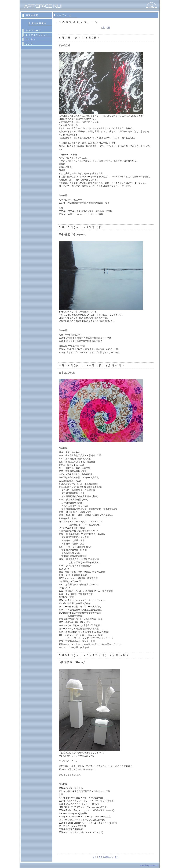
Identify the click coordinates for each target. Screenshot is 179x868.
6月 (109, 27)
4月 (103, 27)
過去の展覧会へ (106, 857)
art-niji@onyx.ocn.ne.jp (149, 865)
